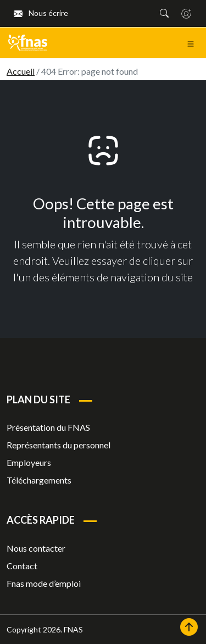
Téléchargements (39, 480)
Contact (22, 566)
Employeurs (29, 462)
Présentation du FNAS (48, 427)
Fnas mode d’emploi (44, 583)
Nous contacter (36, 548)
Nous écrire (41, 13)
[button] (164, 13)
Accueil (21, 71)
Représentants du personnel (59, 445)
